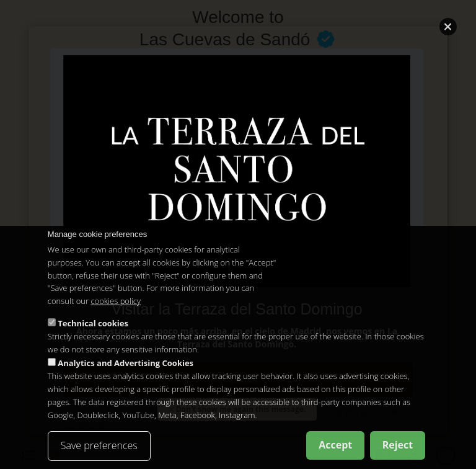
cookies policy (116, 301)
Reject (398, 445)
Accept (335, 445)
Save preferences (99, 445)
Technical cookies (93, 323)
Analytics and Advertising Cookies (126, 363)
